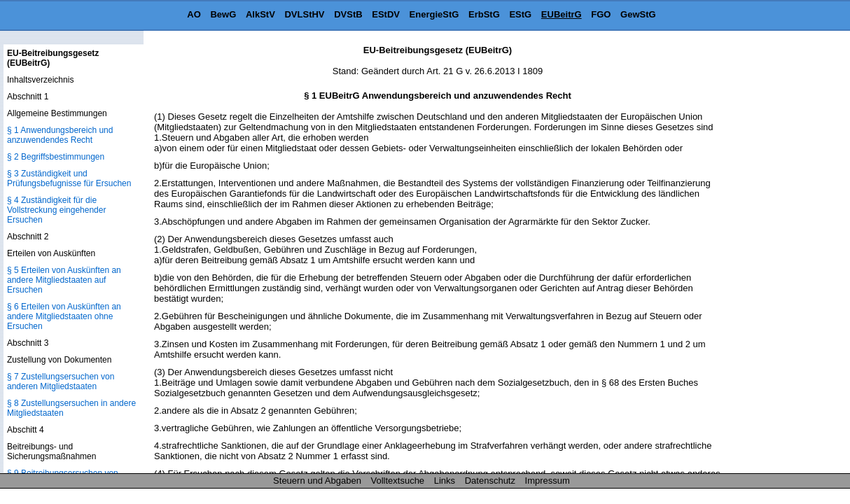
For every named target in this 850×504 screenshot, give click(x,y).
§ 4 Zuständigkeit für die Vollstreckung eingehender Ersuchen (56, 210)
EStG (520, 14)
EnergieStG (434, 14)
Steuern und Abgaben (317, 481)
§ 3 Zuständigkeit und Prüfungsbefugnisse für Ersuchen (69, 178)
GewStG (638, 14)
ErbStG (484, 14)
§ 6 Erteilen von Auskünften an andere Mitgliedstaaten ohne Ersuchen (64, 316)
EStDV (386, 14)
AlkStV (260, 14)
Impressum (548, 481)
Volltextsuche (398, 481)
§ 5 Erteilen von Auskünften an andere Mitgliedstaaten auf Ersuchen (64, 280)
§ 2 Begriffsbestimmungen (56, 157)
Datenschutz (490, 481)
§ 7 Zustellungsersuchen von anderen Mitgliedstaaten (61, 381)
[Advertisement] (780, 255)
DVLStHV (304, 14)
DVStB (348, 14)
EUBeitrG (562, 14)
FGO (601, 14)
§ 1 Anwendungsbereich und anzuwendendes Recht (60, 135)
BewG (223, 14)
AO (194, 14)
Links (445, 481)
